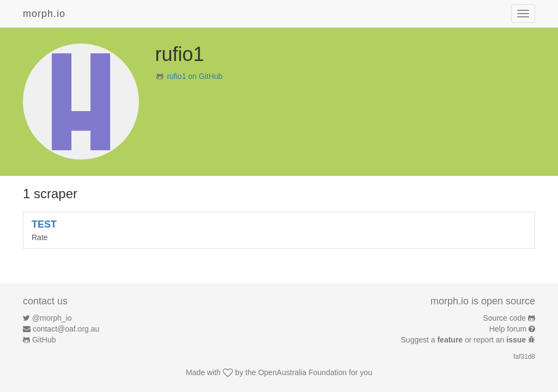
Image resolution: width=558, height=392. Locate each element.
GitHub (44, 340)
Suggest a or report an (465, 340)
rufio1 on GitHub (195, 76)
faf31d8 (524, 357)
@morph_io (52, 318)
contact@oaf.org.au (66, 329)
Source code (505, 318)
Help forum (508, 329)
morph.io (44, 14)
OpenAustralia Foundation (303, 372)
